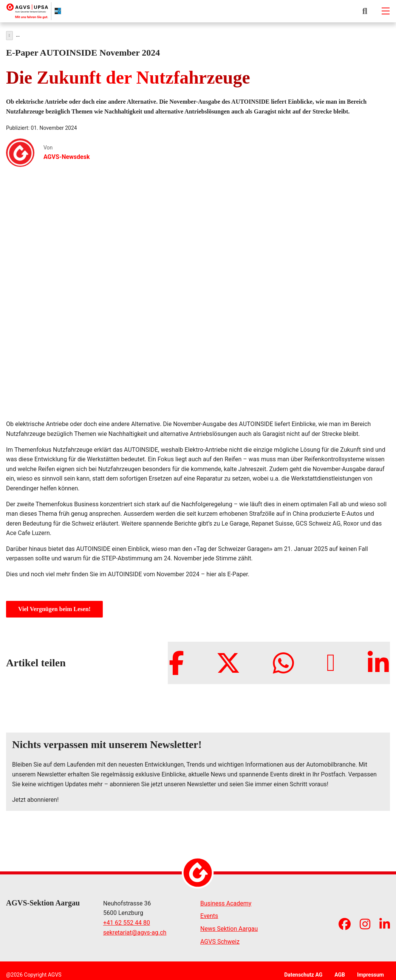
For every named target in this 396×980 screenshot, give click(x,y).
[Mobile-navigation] (385, 11)
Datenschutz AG (303, 973)
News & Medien (33, 34)
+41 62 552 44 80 (127, 921)
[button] (365, 11)
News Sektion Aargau (229, 927)
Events (209, 914)
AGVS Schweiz (220, 940)
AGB (340, 973)
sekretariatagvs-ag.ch (135, 931)
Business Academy (226, 901)
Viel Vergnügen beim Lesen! (54, 607)
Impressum (370, 973)
